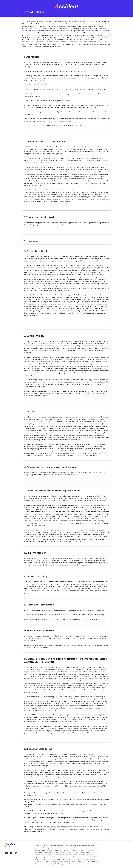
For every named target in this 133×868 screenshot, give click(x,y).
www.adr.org (64, 701)
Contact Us (9, 849)
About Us (8, 846)
